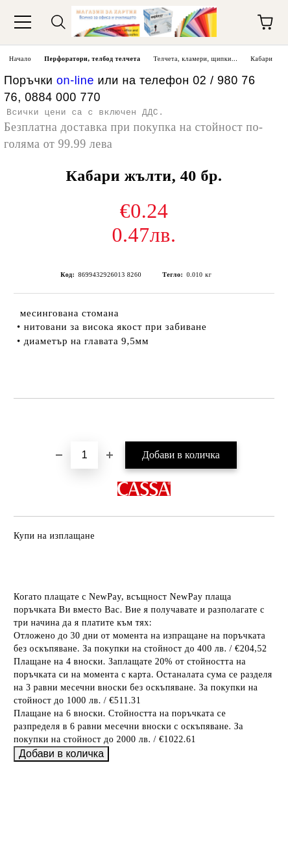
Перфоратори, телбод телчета (92, 59)
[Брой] (84, 455)
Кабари (261, 59)
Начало (20, 59)
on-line (75, 80)
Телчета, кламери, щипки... (196, 59)
